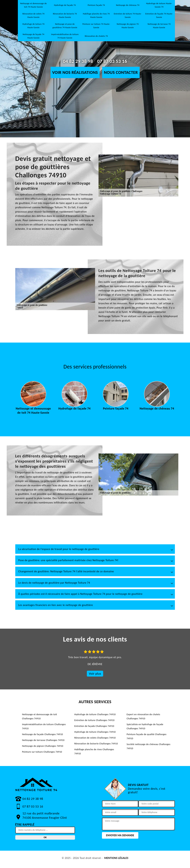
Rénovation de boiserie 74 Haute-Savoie (65, 15)
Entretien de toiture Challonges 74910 (94, 720)
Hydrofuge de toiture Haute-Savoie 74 (159, 5)
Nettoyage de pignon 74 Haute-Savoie (128, 26)
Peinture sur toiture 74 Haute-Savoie (96, 26)
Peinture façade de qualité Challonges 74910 (147, 736)
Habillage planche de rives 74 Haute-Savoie (96, 15)
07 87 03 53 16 (112, 61)
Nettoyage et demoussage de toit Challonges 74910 (40, 716)
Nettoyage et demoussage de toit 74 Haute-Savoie (34, 5)
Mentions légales (116, 858)
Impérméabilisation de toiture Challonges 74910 (44, 726)
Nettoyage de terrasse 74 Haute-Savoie (159, 26)
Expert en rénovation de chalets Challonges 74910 (143, 716)
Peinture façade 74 (96, 5)
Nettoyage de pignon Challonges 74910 (43, 746)
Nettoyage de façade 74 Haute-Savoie (33, 36)
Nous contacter (121, 72)
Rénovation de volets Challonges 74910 (95, 738)
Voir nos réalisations (75, 72)
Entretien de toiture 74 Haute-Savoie (128, 15)
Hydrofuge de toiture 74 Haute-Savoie (33, 26)
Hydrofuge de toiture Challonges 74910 (95, 714)
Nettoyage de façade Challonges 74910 (43, 734)
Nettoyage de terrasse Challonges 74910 (43, 740)
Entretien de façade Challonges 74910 (94, 726)
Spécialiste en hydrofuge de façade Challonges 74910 (145, 726)
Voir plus (95, 674)
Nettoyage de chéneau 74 (128, 5)
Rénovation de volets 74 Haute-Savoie (33, 15)
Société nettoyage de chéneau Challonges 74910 (149, 746)
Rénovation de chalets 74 (96, 36)
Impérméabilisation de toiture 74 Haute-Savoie (65, 36)
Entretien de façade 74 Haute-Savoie (159, 15)
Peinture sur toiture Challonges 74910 (42, 752)
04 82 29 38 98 (78, 61)
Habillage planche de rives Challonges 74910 (94, 751)
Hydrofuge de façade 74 (65, 5)
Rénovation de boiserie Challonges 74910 (96, 744)
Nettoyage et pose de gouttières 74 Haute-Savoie (65, 26)
